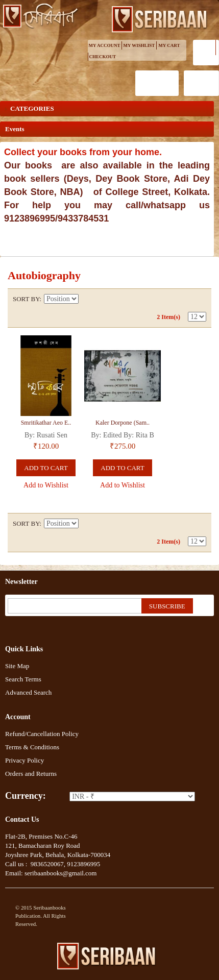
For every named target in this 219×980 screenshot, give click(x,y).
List (199, 299)
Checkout (103, 57)
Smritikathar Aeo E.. (46, 423)
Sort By (26, 299)
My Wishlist (139, 45)
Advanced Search (28, 692)
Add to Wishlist (46, 485)
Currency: (26, 796)
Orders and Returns (31, 774)
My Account (105, 45)
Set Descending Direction (88, 299)
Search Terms (23, 679)
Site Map (17, 666)
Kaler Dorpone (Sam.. (123, 423)
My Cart (169, 45)
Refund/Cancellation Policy (42, 734)
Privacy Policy (25, 760)
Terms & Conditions (32, 747)
